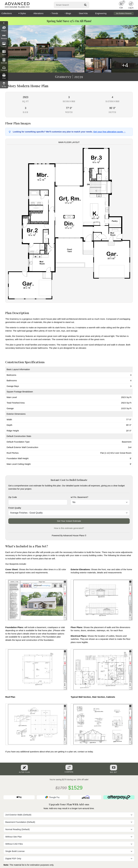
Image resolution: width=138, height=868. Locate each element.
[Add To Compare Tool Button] (69, 767)
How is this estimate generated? (69, 528)
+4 (125, 65)
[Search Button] (85, 5)
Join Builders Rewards (124, 13)
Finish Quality (15, 508)
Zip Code (13, 497)
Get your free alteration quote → (109, 132)
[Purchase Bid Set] (113, 768)
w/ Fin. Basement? (79, 497)
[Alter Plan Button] (24, 768)
